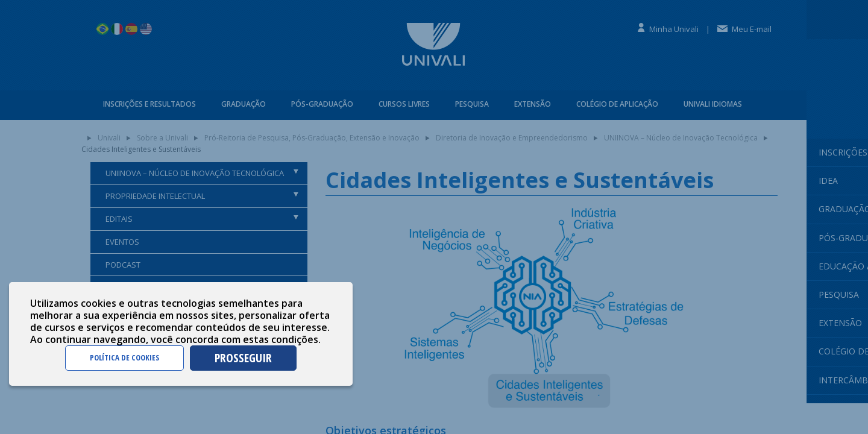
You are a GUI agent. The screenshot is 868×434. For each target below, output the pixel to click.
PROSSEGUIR (243, 358)
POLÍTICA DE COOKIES (124, 357)
